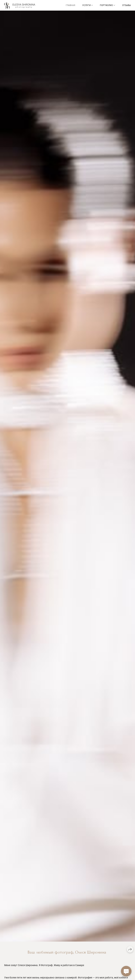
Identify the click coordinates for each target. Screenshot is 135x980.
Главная (70, 5)
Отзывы (126, 5)
